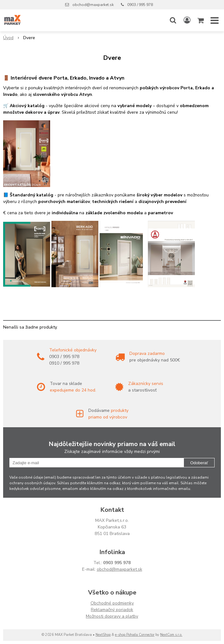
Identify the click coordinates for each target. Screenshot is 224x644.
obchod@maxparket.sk (93, 5)
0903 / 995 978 (140, 5)
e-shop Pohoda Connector (135, 635)
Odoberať (199, 463)
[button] (173, 20)
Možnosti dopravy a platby (112, 616)
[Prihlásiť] (187, 20)
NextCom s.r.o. (171, 635)
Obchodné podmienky (112, 603)
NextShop (103, 635)
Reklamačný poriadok (112, 610)
